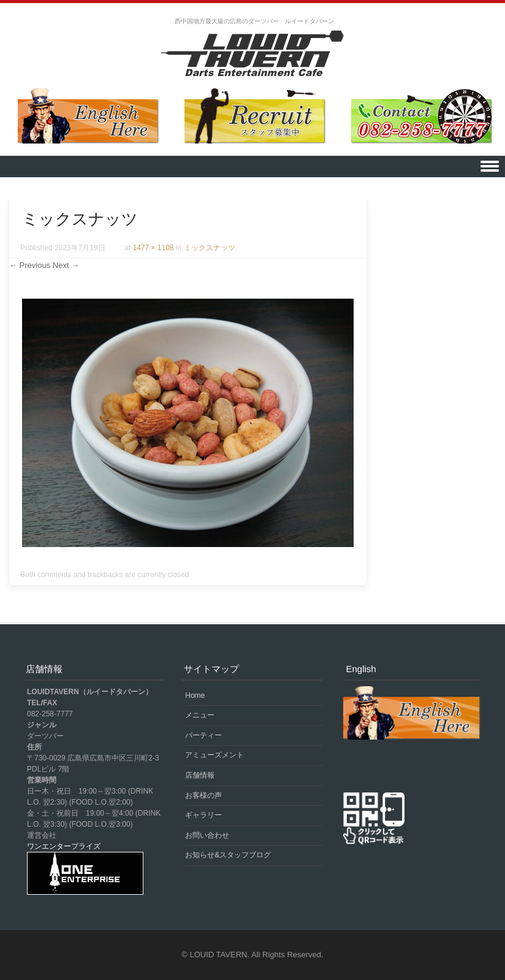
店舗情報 (200, 775)
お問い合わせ (207, 835)
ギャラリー (203, 815)
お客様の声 (203, 795)
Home (195, 695)
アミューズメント (215, 755)
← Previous (30, 265)
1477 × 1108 (153, 248)
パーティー (203, 735)
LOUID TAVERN (219, 955)
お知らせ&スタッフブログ (228, 855)
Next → (66, 265)
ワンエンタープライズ (64, 846)
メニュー (200, 715)
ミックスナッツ (210, 248)
